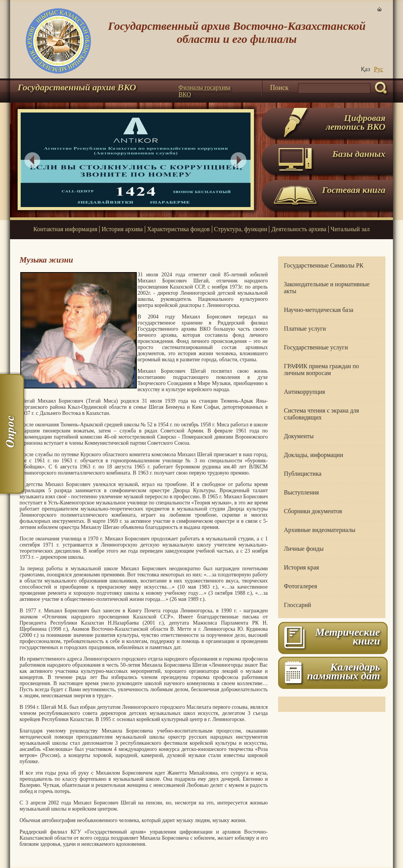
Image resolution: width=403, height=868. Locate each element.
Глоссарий (297, 605)
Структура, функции (241, 229)
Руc (378, 69)
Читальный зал (350, 229)
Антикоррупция (304, 392)
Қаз (365, 69)
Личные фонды (304, 549)
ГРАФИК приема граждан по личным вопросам (321, 370)
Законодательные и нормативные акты (327, 288)
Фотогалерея (301, 586)
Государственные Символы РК (324, 265)
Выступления (301, 492)
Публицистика (303, 474)
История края (301, 567)
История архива (122, 229)
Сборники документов (313, 511)
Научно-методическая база (319, 310)
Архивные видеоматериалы (319, 530)
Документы (299, 436)
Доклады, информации (314, 455)
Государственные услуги (316, 347)
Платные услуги (305, 329)
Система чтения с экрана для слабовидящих (321, 414)
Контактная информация (65, 229)
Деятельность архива (299, 229)
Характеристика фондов (179, 229)
